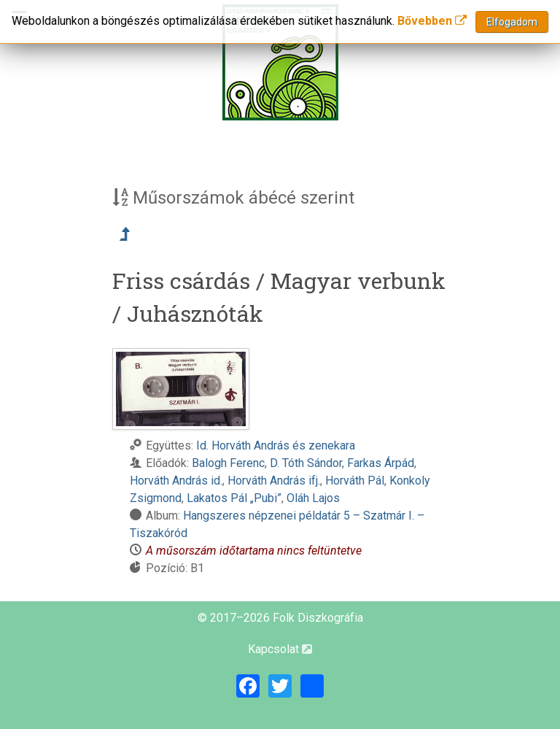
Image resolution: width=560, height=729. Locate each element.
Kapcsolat (280, 649)
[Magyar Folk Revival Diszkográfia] (280, 62)
